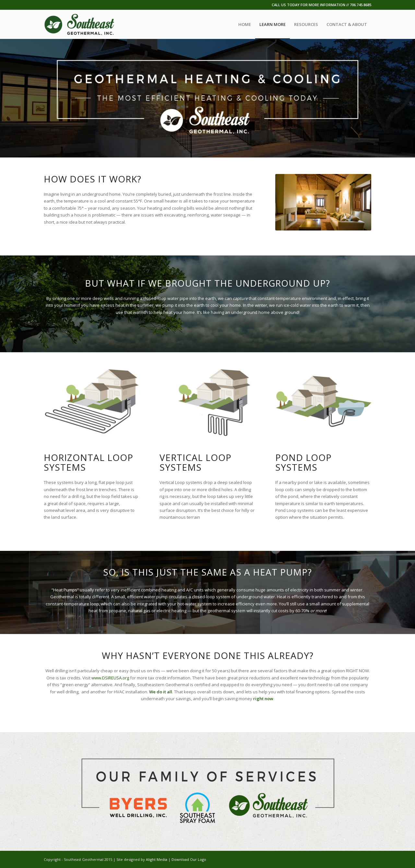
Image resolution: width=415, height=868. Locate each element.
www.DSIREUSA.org (110, 678)
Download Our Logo (189, 859)
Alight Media (157, 859)
